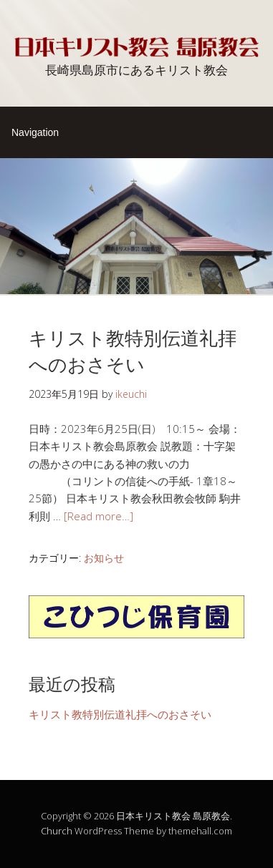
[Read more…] (99, 516)
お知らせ (104, 558)
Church (57, 831)
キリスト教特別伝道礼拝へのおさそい (133, 350)
